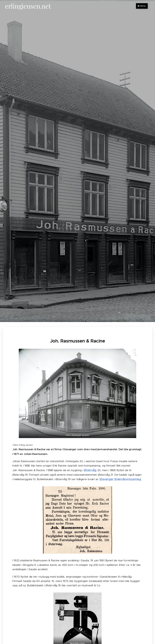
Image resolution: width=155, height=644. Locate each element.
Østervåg (90, 470)
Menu (142, 6)
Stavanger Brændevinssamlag (120, 479)
